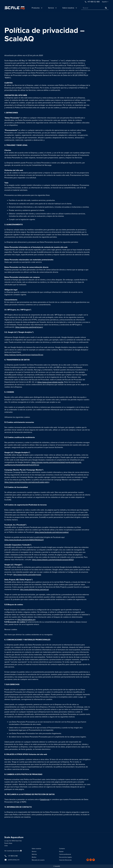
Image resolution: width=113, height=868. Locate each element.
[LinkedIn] (88, 860)
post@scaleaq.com (14, 860)
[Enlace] (15, 8)
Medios (34, 857)
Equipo (61, 851)
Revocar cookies (11, 630)
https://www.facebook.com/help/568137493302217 (24, 540)
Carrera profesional (65, 854)
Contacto (62, 849)
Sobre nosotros (36, 849)
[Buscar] (95, 8)
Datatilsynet (45, 800)
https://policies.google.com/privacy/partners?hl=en (24, 355)
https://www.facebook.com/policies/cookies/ (52, 532)
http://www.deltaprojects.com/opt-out (34, 589)
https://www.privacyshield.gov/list (50, 382)
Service (34, 851)
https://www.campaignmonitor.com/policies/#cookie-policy (27, 482)
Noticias (34, 854)
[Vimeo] (94, 860)
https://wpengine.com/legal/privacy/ (29, 327)
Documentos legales (65, 857)
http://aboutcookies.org (26, 620)
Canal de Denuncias (65, 860)
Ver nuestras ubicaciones (12, 851)
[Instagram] (91, 860)
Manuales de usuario (38, 860)
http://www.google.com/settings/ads (27, 575)
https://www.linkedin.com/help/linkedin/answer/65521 (53, 560)
